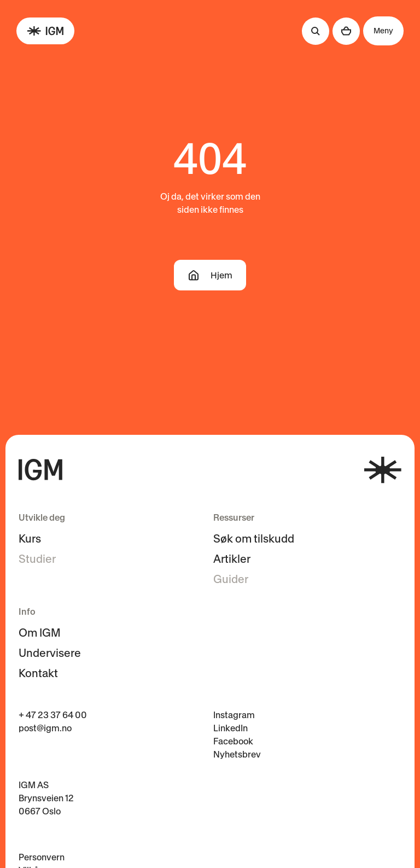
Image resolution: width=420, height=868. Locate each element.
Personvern (42, 857)
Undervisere (50, 653)
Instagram (234, 715)
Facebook (233, 741)
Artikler (232, 559)
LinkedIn (231, 728)
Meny (383, 31)
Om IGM (40, 633)
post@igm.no (45, 728)
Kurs (30, 539)
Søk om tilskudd (254, 539)
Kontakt (38, 673)
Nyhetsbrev (237, 754)
